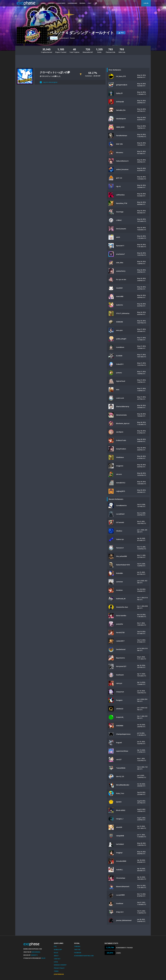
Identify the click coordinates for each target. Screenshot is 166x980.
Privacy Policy (59, 968)
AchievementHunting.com (84, 956)
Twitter (77, 950)
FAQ (55, 946)
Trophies (54, 38)
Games (43, 3)
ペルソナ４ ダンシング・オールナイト (82, 33)
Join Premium (59, 974)
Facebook (78, 953)
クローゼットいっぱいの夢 (55, 72)
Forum (72, 38)
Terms (56, 971)
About (56, 956)
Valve (43, 958)
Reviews (82, 3)
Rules (56, 953)
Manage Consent (60, 965)
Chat (90, 3)
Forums (51, 3)
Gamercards (61, 3)
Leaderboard (72, 3)
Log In (146, 3)
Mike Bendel (36, 952)
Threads (77, 946)
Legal (56, 962)
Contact (57, 959)
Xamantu (34, 955)
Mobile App (58, 950)
